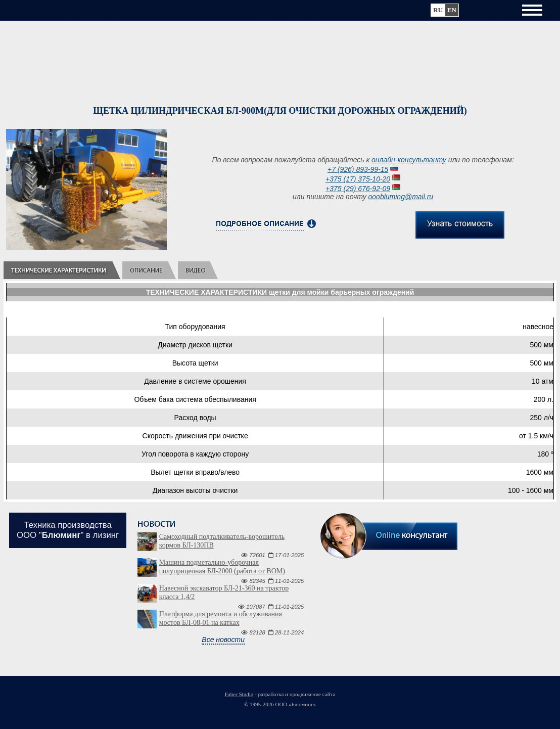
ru (438, 10)
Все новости (223, 640)
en (452, 10)
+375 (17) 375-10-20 (358, 179)
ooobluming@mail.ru (401, 197)
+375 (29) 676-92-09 (358, 189)
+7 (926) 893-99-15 (358, 169)
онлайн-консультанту (409, 160)
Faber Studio (239, 694)
